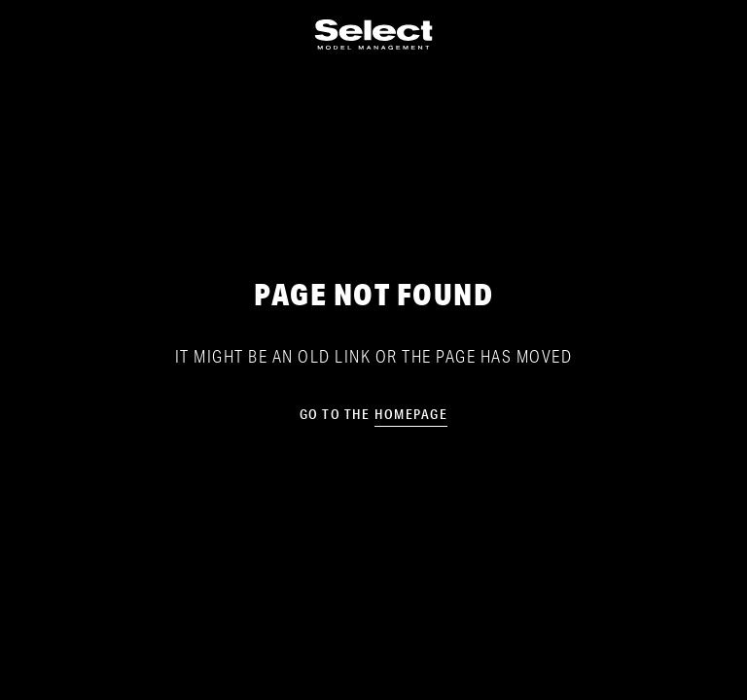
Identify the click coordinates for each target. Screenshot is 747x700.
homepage (411, 414)
